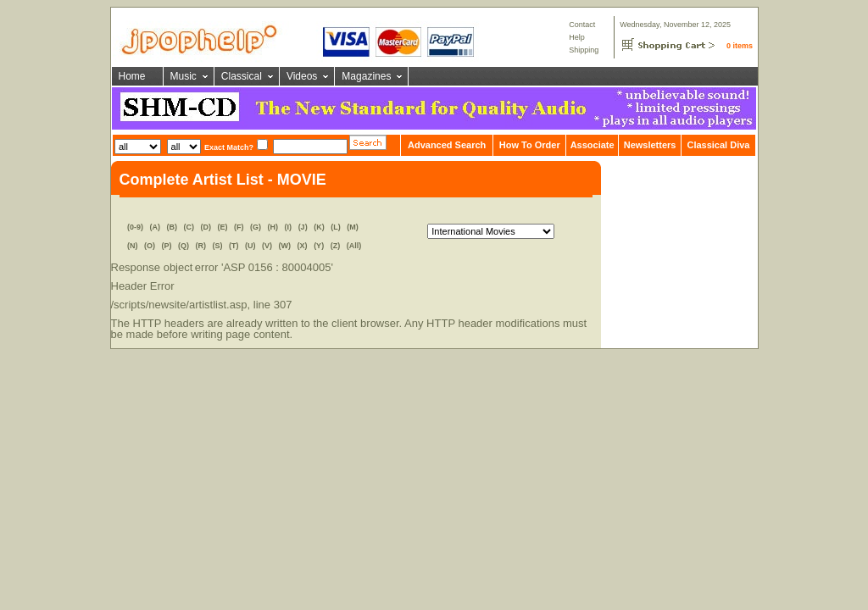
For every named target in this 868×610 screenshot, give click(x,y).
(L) (336, 227)
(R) (201, 246)
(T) (234, 246)
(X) (303, 246)
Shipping (584, 50)
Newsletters (650, 145)
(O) (150, 246)
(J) (303, 227)
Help (577, 37)
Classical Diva (718, 145)
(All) (354, 246)
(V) (267, 246)
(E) (223, 227)
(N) (133, 246)
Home (132, 76)
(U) (250, 246)
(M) (353, 227)
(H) (273, 227)
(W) (285, 246)
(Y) (319, 246)
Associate (593, 145)
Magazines (366, 76)
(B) (172, 227)
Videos (302, 76)
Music (184, 76)
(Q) (184, 246)
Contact (582, 25)
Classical (242, 76)
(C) (189, 227)
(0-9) (135, 227)
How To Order (530, 145)
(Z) (336, 246)
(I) (289, 227)
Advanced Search (447, 145)
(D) (206, 227)
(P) (166, 246)
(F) (239, 227)
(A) (155, 227)
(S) (218, 246)
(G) (256, 227)
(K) (319, 227)
